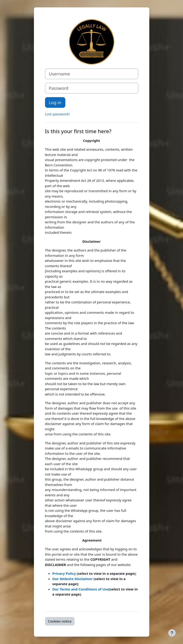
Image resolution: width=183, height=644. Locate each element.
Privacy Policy (64, 573)
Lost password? (57, 114)
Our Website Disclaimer (73, 579)
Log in (55, 102)
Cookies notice (60, 621)
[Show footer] (172, 633)
